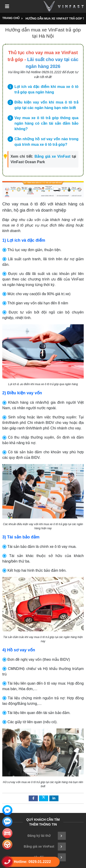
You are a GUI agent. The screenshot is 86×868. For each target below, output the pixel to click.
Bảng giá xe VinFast (53, 156)
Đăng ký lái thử (47, 836)
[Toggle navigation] (7, 6)
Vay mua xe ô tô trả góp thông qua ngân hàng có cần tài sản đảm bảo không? (46, 123)
